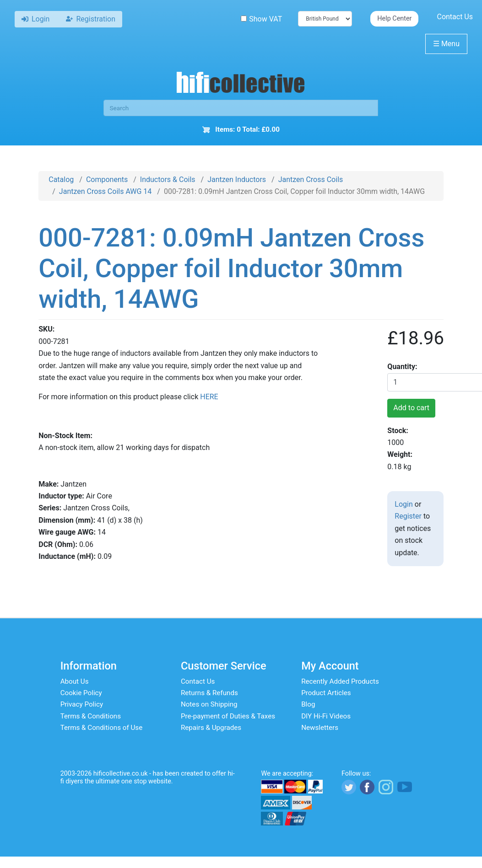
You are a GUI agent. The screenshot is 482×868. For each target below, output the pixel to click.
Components (107, 179)
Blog (308, 704)
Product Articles (326, 693)
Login (403, 504)
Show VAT (261, 19)
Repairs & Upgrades (211, 728)
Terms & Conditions (91, 716)
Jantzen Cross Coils (311, 179)
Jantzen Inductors (237, 179)
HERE (209, 397)
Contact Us (455, 17)
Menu (446, 44)
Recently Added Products (340, 681)
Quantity (401, 367)
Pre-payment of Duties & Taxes (228, 716)
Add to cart (411, 408)
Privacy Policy (82, 704)
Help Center (394, 19)
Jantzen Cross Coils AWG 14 (105, 191)
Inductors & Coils (168, 179)
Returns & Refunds (209, 693)
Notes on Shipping (209, 704)
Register (408, 516)
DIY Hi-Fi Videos (326, 716)
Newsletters (320, 728)
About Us (75, 681)
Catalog (61, 179)
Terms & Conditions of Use (102, 728)
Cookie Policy (81, 693)
